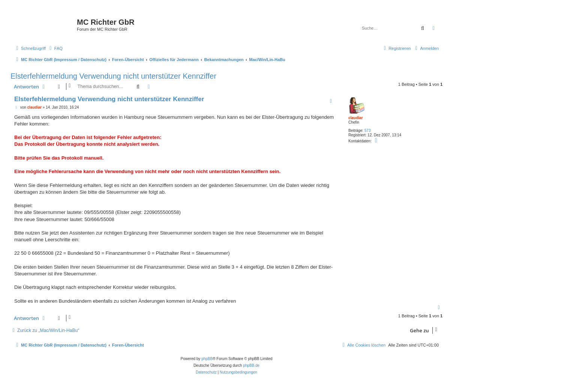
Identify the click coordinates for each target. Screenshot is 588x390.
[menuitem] (55, 48)
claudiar (355, 118)
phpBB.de (251, 365)
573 (368, 131)
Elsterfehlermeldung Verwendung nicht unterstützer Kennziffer (113, 76)
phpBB (207, 359)
